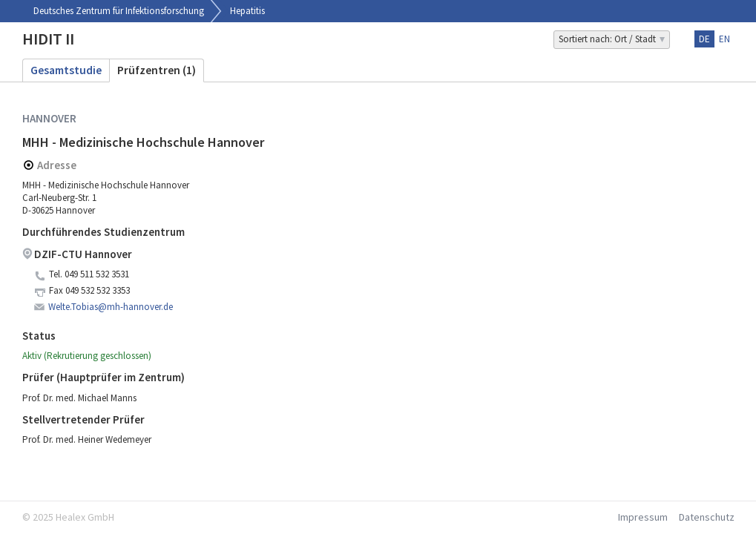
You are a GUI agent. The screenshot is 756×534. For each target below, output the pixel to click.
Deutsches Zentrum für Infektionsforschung (119, 11)
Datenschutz (707, 517)
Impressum (643, 517)
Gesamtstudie (66, 70)
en (724, 39)
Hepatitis (247, 11)
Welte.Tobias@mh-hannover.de (111, 307)
